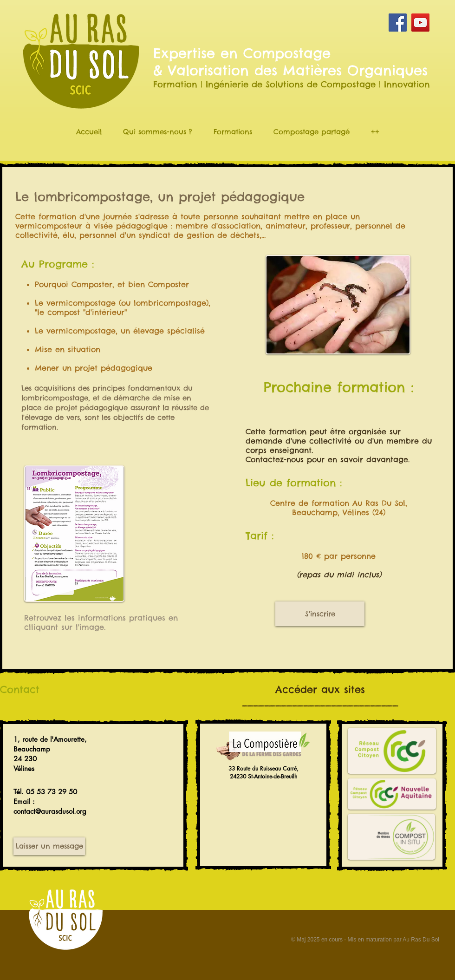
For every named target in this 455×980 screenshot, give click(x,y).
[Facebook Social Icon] (398, 23)
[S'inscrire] (320, 614)
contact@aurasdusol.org (50, 811)
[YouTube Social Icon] (420, 23)
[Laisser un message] (49, 846)
